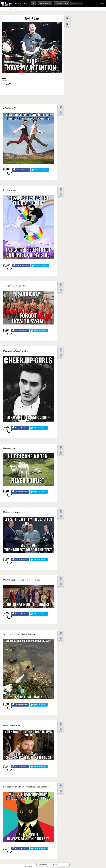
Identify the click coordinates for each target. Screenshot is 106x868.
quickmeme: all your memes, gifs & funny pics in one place (6, 4)
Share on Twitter (41, 170)
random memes (34, 3)
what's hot (18, 4)
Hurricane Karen (10, 448)
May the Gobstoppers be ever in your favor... (22, 580)
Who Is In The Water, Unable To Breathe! (20, 634)
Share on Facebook (22, 170)
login (103, 4)
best (26, 4)
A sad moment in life (12, 725)
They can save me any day (15, 286)
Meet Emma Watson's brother (16, 351)
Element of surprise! (12, 190)
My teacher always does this (15, 512)
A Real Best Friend (11, 108)
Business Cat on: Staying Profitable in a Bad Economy (26, 787)
